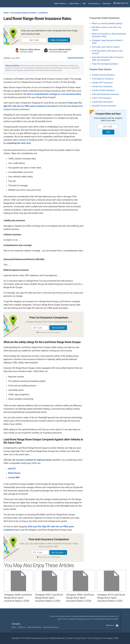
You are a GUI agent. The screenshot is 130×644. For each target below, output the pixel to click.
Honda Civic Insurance (102, 86)
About (14, 627)
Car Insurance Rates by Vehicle (23, 13)
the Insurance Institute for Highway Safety (32, 460)
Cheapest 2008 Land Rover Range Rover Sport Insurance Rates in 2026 (18, 586)
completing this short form (18, 143)
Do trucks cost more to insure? (106, 47)
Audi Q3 (12, 469)
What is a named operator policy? (107, 23)
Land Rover (43, 13)
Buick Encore (14, 473)
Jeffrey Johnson (34, 50)
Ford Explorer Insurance (103, 79)
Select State (75, 4)
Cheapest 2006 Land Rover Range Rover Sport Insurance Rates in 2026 (80, 586)
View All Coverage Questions (105, 64)
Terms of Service (94, 638)
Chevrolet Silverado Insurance (106, 94)
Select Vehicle (61, 4)
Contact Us (22, 627)
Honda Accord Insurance (103, 75)
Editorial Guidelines (12, 66)
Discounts (107, 4)
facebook (117, 626)
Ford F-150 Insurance (102, 98)
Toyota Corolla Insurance (103, 90)
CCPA (116, 638)
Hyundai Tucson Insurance (104, 106)
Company (16, 624)
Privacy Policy (80, 638)
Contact (70, 638)
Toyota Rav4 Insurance (102, 102)
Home (6, 13)
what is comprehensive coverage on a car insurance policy (54, 94)
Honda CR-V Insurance (102, 83)
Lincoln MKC (14, 477)
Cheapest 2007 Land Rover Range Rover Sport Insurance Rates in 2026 (50, 586)
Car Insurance (94, 4)
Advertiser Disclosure (76, 58)
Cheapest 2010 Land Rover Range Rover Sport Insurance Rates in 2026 (112, 586)
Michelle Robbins (65, 50)
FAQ (84, 4)
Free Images (107, 638)
